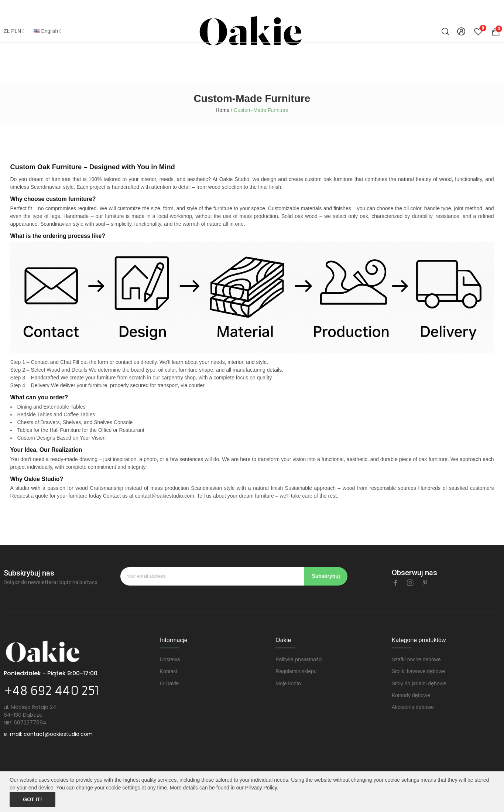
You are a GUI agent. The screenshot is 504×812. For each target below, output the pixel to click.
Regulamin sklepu (296, 671)
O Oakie (169, 683)
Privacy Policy (261, 788)
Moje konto (288, 683)
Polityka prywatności (299, 659)
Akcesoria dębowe (413, 707)
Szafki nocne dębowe (416, 659)
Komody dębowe (411, 695)
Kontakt (169, 671)
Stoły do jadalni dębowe (419, 683)
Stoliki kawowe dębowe (419, 671)
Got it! (32, 799)
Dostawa (170, 659)
